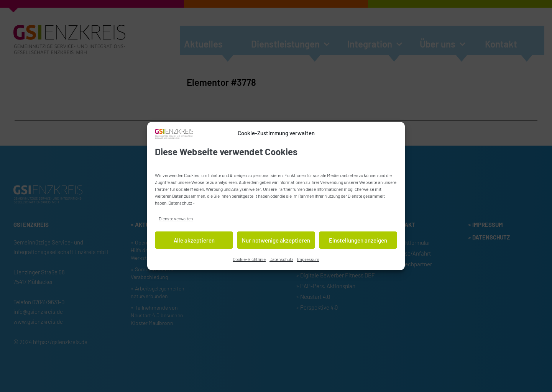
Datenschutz (180, 204)
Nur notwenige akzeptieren (276, 241)
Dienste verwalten (176, 220)
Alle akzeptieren (194, 241)
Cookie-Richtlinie (249, 260)
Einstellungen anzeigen (358, 241)
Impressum (308, 260)
